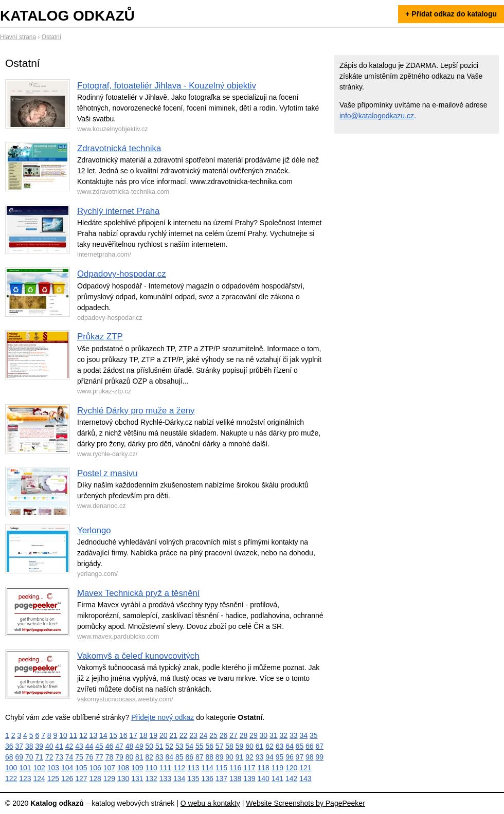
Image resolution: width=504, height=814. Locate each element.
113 (193, 768)
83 (159, 757)
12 (83, 735)
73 (59, 757)
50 (150, 746)
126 (67, 779)
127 (81, 779)
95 (280, 757)
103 (53, 768)
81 (139, 757)
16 (123, 735)
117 (249, 768)
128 (95, 779)
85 (179, 757)
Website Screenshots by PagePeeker (305, 803)
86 (189, 757)
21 (173, 735)
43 (79, 746)
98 (310, 757)
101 (25, 768)
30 (264, 735)
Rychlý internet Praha (118, 211)
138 (235, 779)
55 (200, 746)
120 (291, 768)
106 (95, 768)
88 (209, 757)
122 (11, 779)
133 (165, 779)
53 (179, 746)
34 (303, 735)
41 (59, 746)
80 (130, 757)
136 (208, 779)
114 (208, 768)
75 (79, 757)
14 (103, 735)
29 (254, 735)
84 (170, 757)
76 (89, 757)
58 (229, 746)
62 (269, 746)
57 (220, 746)
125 (53, 779)
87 (200, 757)
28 (244, 735)
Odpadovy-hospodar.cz (122, 274)
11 (74, 735)
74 (69, 757)
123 (25, 779)
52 (170, 746)
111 (165, 768)
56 (209, 746)
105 (81, 768)
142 (291, 779)
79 (119, 757)
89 (220, 757)
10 (63, 735)
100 (11, 768)
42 (69, 746)
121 (305, 768)
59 (240, 746)
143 (305, 779)
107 (109, 768)
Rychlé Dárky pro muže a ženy (136, 411)
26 (224, 735)
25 (213, 735)
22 (184, 735)
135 (193, 779)
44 (89, 746)
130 (123, 779)
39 (39, 746)
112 (179, 768)
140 (264, 779)
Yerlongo (94, 530)
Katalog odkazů (67, 16)
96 (290, 757)
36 (9, 746)
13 (94, 735)
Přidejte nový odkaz (163, 717)
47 (119, 746)
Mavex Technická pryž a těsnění (138, 593)
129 (109, 779)
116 (235, 768)
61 (260, 746)
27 (233, 735)
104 (67, 768)
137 (221, 779)
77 (99, 757)
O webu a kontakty (210, 803)
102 (39, 768)
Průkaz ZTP (100, 337)
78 (110, 757)
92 (249, 757)
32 (284, 735)
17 (133, 735)
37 (19, 746)
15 (114, 735)
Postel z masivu (107, 473)
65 (300, 746)
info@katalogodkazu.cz (377, 116)
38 (29, 746)
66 (310, 746)
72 (49, 757)
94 (269, 757)
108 (123, 768)
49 (139, 746)
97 (300, 757)
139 (249, 779)
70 (29, 757)
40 (49, 746)
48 (130, 746)
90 (229, 757)
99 (320, 757)
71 (39, 757)
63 (280, 746)
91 (240, 757)
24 (204, 735)
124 (39, 779)
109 (137, 768)
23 (193, 735)
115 (221, 768)
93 (260, 757)
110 (151, 768)
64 (290, 746)
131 (137, 779)
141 (277, 779)
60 (249, 746)
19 (153, 735)
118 (264, 768)
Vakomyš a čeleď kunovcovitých (138, 656)
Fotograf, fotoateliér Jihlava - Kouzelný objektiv (167, 86)
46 (110, 746)
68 (9, 757)
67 (320, 746)
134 (179, 779)
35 (314, 735)
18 (143, 735)
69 (19, 757)
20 (164, 735)
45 (99, 746)
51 (159, 746)
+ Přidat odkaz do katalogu (451, 14)
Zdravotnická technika (119, 148)
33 (294, 735)
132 (151, 779)
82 (150, 757)
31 (274, 735)
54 (189, 746)
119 (277, 768)
